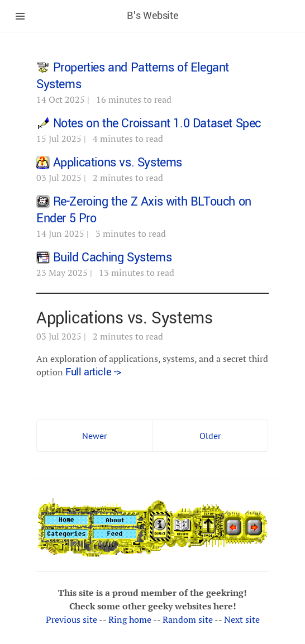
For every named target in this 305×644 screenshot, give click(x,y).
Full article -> (93, 372)
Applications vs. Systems (118, 163)
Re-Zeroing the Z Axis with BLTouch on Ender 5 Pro (144, 210)
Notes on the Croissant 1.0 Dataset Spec (157, 123)
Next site (242, 619)
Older (210, 436)
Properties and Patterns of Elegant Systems (133, 76)
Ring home (130, 619)
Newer (94, 436)
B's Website (153, 16)
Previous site (72, 619)
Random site (188, 619)
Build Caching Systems (113, 257)
